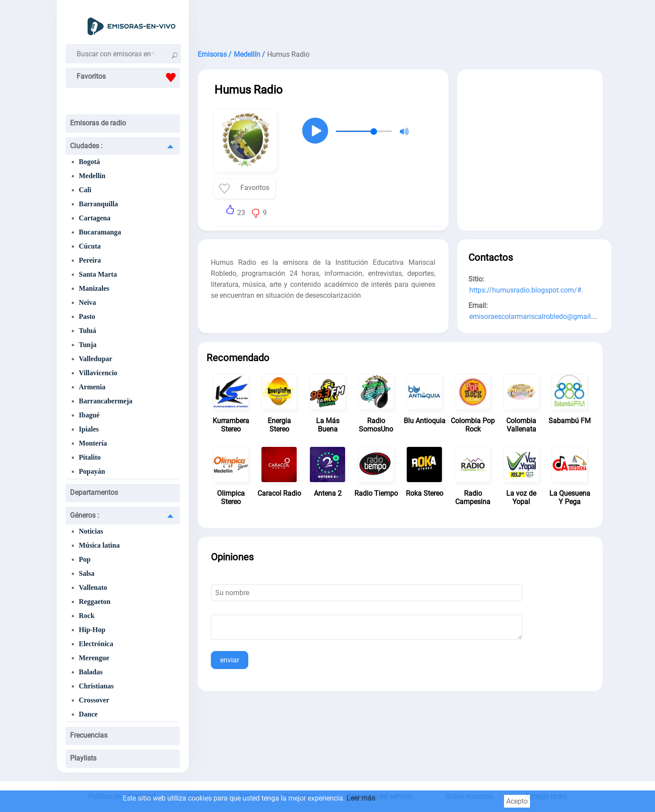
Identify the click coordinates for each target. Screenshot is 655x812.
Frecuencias (89, 735)
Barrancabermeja (106, 401)
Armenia (92, 387)
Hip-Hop (92, 630)
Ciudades (86, 146)
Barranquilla (98, 204)
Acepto (517, 801)
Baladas (91, 672)
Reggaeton (95, 602)
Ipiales (89, 429)
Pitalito (90, 457)
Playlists (83, 758)
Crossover (94, 700)
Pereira (90, 260)
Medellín (92, 176)
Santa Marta (98, 274)
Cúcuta (90, 246)
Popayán (92, 471)
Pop (85, 559)
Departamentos (94, 492)
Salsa (87, 573)
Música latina (99, 545)
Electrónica (96, 644)
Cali (85, 190)
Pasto (87, 316)
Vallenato (93, 587)
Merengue (94, 658)
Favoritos (128, 77)
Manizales (94, 288)
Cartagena (95, 218)
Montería (93, 443)
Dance (88, 714)
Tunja (88, 345)
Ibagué (89, 415)
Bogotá (89, 162)
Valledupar (96, 359)
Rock (87, 616)
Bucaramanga (100, 232)
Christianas (96, 686)
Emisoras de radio (98, 123)
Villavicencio (98, 373)
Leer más (361, 798)
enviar (230, 660)
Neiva (87, 302)
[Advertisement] (400, 22)
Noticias (91, 531)
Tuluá (87, 331)
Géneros (85, 515)
